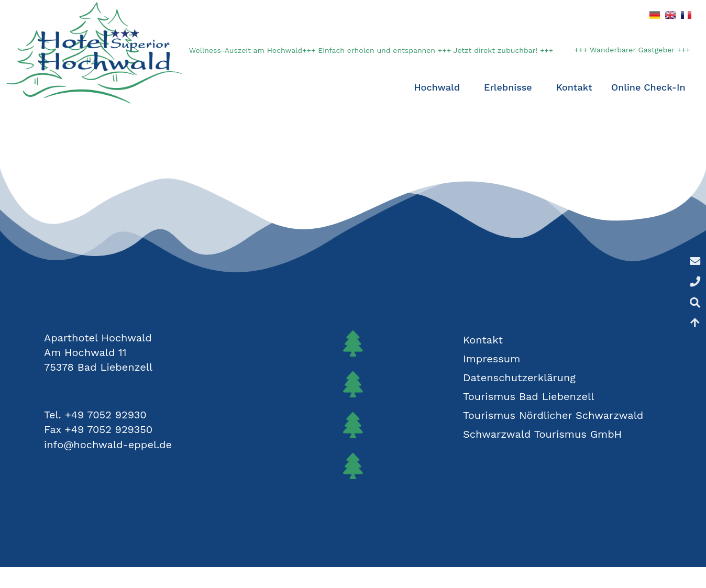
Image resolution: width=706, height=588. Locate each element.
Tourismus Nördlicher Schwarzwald (553, 415)
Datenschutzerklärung (519, 378)
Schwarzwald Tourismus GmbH (542, 434)
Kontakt (574, 87)
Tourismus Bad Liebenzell (528, 396)
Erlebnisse (511, 87)
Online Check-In (648, 87)
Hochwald (439, 87)
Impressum (492, 359)
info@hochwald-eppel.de (108, 445)
